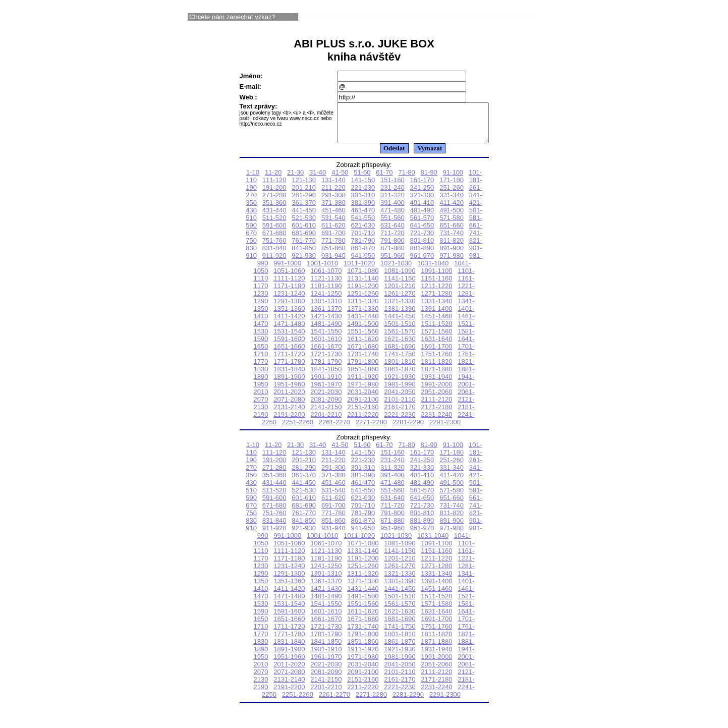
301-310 (363, 203)
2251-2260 (298, 430)
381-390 (363, 210)
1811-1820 (436, 369)
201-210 (304, 195)
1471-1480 (289, 331)
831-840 (274, 256)
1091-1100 (436, 278)
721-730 (422, 240)
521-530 (304, 225)
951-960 (393, 263)
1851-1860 (363, 377)
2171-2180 (436, 414)
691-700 (333, 240)
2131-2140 (289, 414)
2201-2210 (326, 422)
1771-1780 (289, 369)
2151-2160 (363, 414)
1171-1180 (289, 293)
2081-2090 (326, 407)
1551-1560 (363, 339)
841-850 (304, 256)
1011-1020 (359, 271)
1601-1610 (326, 346)
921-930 (304, 263)
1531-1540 (289, 339)
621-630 (363, 233)
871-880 (393, 256)
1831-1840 (289, 377)
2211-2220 (363, 422)
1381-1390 (400, 316)
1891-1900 (289, 384)
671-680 (274, 240)
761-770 (304, 248)
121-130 (304, 187)
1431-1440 (363, 324)
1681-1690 (400, 354)
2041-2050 (400, 399)
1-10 (253, 180)
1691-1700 (436, 354)
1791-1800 (363, 369)
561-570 (422, 225)
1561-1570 (400, 339)
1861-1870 (400, 377)
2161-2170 (400, 414)
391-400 (393, 210)
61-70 (384, 180)
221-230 (363, 195)
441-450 (304, 218)
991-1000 (287, 271)
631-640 (393, 233)
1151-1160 (436, 286)
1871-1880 (436, 377)
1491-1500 (363, 331)
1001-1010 (322, 271)
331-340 (452, 203)
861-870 (363, 256)
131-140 (333, 187)
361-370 (304, 210)
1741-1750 (400, 361)
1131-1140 (363, 286)
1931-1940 (436, 384)
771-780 (333, 248)
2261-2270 (334, 430)
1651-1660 (289, 354)
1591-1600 (289, 346)
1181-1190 (326, 293)
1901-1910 (326, 384)
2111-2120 (436, 407)
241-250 (422, 195)
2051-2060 (436, 399)
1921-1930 (400, 384)
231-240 (393, 195)
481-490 (422, 218)
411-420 (452, 210)
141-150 (363, 187)
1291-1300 (289, 309)
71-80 (406, 180)
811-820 (452, 248)
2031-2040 (363, 399)
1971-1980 (363, 392)
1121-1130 (326, 286)
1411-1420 (289, 324)
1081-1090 (400, 278)
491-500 (452, 218)
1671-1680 (363, 354)
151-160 (393, 187)
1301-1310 (326, 309)
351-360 (274, 210)
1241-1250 (326, 301)
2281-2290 (408, 430)
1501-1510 (400, 331)
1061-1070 (326, 278)
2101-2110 (400, 407)
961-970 (422, 263)
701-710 (363, 240)
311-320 (393, 203)
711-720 (393, 240)
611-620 (333, 233)
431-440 (274, 218)
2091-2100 (363, 407)
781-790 (363, 248)
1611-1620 (363, 346)
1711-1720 (289, 361)
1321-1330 (400, 309)
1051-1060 (289, 278)
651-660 (452, 233)
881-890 (422, 256)
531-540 (333, 225)
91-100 (453, 180)
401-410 (422, 210)
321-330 (422, 203)
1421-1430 (326, 324)
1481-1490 (326, 331)
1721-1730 (326, 361)
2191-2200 (289, 422)
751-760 (274, 248)
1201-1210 (400, 293)
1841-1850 (326, 377)
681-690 (304, 240)
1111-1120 (289, 286)
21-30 (295, 180)
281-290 (304, 203)
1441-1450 (400, 324)
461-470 (363, 218)
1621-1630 (400, 346)
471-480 (393, 218)
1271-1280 (436, 301)
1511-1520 (436, 331)
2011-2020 (289, 399)
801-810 (422, 248)
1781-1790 (326, 369)
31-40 (318, 180)
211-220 (333, 195)
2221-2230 (400, 422)
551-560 (393, 225)
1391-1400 (436, 316)
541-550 (363, 225)
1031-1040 (433, 271)
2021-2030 (326, 399)
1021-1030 (396, 271)
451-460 (333, 218)
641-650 (422, 233)
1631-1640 (436, 346)
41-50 (340, 180)
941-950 (363, 263)
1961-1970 (326, 392)
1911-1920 (363, 384)
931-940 (333, 263)
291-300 (333, 203)
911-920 (274, 263)
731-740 (452, 240)
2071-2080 (289, 407)
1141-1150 (400, 286)
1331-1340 (436, 309)
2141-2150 (326, 414)
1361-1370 (326, 316)
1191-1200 (363, 293)
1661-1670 (326, 354)
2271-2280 (371, 430)
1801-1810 (400, 369)
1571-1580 (436, 339)
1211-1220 (436, 293)
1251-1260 (363, 301)
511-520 (274, 225)
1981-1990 (400, 392)
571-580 (452, 225)
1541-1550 (326, 339)
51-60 (362, 180)
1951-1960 (289, 392)
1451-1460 (436, 324)
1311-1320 (363, 309)
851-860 (333, 256)
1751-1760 (436, 361)
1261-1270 (400, 301)
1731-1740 (363, 361)
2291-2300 (445, 430)
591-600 (274, 233)
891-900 (452, 256)
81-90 (429, 180)
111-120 (274, 187)
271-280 (274, 203)
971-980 (452, 263)
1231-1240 (289, 301)
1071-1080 (363, 278)
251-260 (452, 195)
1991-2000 (436, 392)
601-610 (304, 233)
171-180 (452, 187)
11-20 (273, 180)
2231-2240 (436, 422)
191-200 (274, 195)
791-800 (393, 248)
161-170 (422, 187)
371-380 (333, 210)
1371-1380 (363, 316)
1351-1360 (289, 316)
